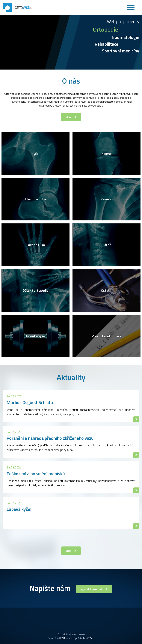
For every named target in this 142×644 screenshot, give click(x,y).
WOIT (62, 638)
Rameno (107, 199)
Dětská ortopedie (36, 290)
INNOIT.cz (88, 638)
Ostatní (106, 290)
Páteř (107, 245)
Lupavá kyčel (19, 509)
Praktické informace (107, 336)
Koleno (106, 153)
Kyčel (35, 153)
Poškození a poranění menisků (36, 474)
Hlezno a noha (36, 199)
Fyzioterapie (35, 336)
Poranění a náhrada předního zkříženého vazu (50, 438)
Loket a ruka (36, 245)
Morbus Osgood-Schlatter (31, 402)
